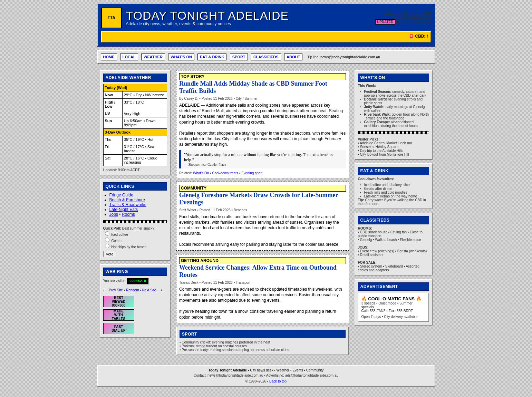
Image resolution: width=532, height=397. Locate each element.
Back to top (278, 381)
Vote (110, 254)
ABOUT (293, 57)
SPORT (239, 57)
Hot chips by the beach (129, 247)
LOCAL (129, 57)
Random (133, 290)
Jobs (114, 214)
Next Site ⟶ (152, 290)
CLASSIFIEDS (266, 57)
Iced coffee (120, 235)
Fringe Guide (121, 195)
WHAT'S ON (181, 57)
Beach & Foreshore (127, 200)
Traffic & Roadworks (128, 205)
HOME (109, 57)
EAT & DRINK (212, 57)
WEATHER (153, 57)
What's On (201, 173)
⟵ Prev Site (113, 290)
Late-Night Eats (124, 210)
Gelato (116, 241)
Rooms (128, 214)
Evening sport (252, 173)
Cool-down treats (225, 173)
